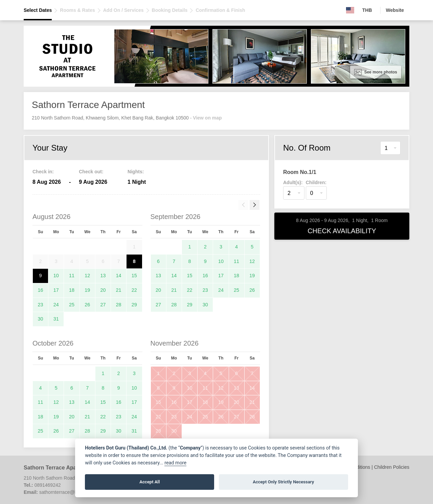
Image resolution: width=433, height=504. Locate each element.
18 (72, 290)
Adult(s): (293, 182)
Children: (316, 182)
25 (72, 305)
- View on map (206, 118)
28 (119, 305)
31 (56, 319)
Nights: (136, 172)
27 (103, 305)
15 (134, 276)
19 (87, 290)
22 (134, 290)
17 (56, 290)
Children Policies (392, 467)
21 (119, 290)
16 (41, 290)
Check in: (43, 172)
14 (119, 276)
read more (175, 463)
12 (87, 276)
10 (56, 276)
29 (134, 305)
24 (56, 305)
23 (41, 305)
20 (103, 290)
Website (395, 10)
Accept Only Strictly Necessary (283, 482)
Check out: (91, 172)
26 (87, 305)
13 (103, 276)
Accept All (150, 482)
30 (41, 319)
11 (72, 276)
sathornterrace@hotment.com (71, 492)
